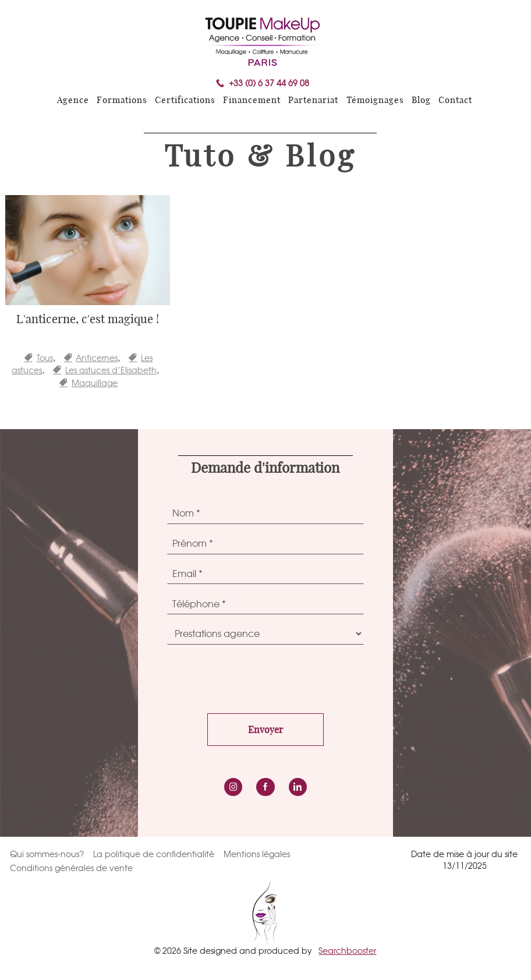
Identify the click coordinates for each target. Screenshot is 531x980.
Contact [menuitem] (455, 100)
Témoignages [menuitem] (375, 100)
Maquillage (95, 383)
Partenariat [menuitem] (313, 100)
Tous (45, 358)
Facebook (265, 787)
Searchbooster (347, 951)
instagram (233, 787)
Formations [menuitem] (122, 100)
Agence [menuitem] (73, 100)
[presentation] (256, 676)
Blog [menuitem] (421, 100)
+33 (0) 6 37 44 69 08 (269, 83)
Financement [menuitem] (252, 100)
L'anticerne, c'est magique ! (88, 320)
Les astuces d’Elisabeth (111, 370)
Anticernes (97, 358)
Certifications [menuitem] (185, 100)
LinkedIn (298, 787)
